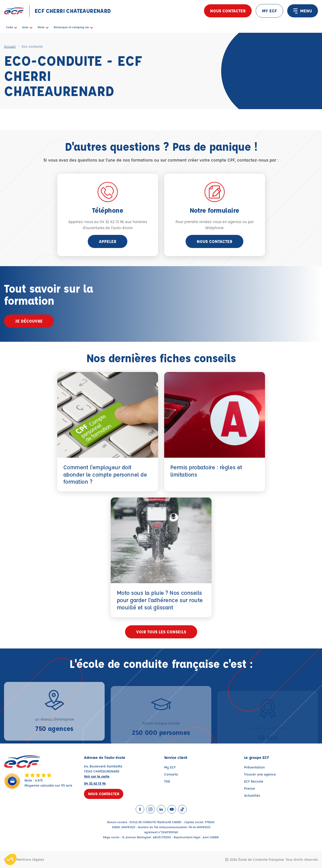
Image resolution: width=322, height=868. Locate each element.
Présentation (254, 767)
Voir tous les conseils (161, 632)
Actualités (252, 795)
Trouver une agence (260, 774)
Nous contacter (228, 11)
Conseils (171, 774)
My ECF (170, 767)
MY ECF (269, 11)
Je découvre (29, 321)
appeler (108, 241)
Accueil (10, 46)
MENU (303, 11)
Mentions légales (30, 859)
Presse (250, 788)
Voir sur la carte (97, 776)
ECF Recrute (254, 781)
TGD (167, 781)
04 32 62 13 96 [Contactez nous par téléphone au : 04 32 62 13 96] (95, 783)
